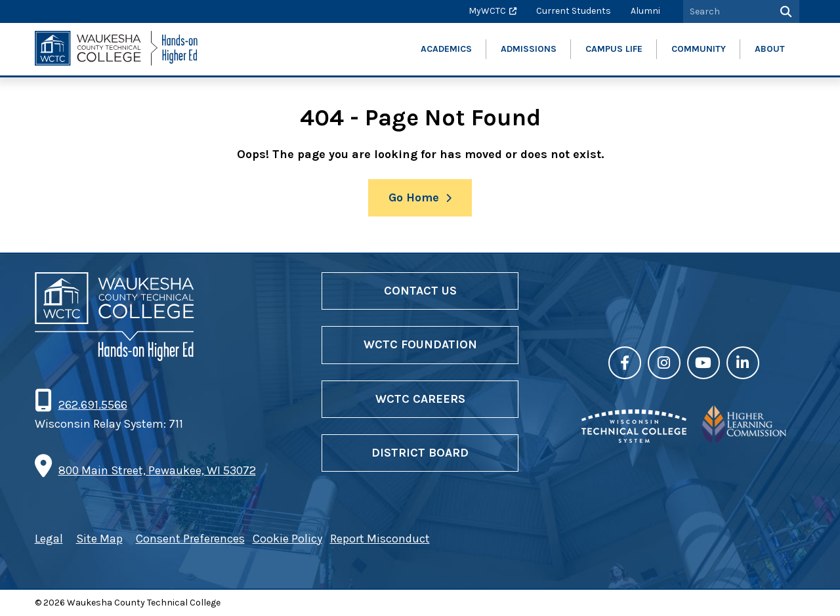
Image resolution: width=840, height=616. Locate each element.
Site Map (99, 539)
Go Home (414, 197)
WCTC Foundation (420, 344)
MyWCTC (487, 11)
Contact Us (420, 291)
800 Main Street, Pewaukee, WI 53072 (157, 470)
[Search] (785, 11)
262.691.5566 (93, 405)
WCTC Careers (420, 399)
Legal (49, 539)
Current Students (574, 11)
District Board (420, 453)
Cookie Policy (287, 539)
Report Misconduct (380, 539)
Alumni (645, 11)
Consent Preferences (190, 539)
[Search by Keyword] (726, 11)
